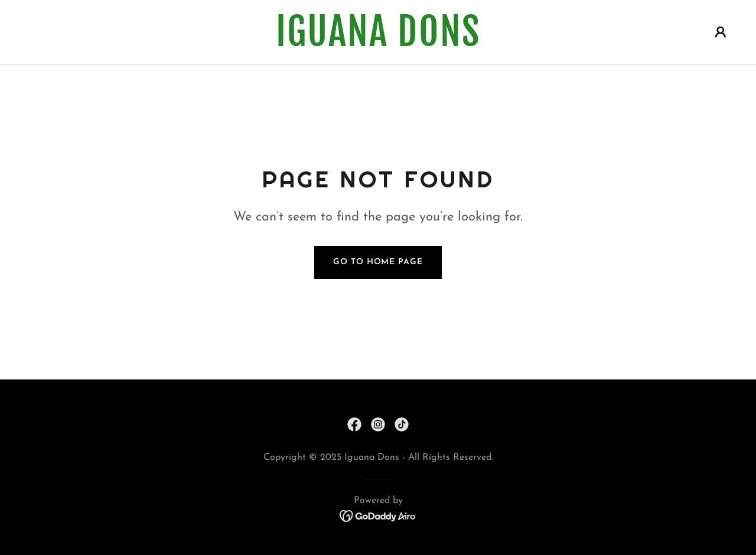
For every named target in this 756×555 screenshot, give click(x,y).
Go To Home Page (378, 262)
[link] (378, 44)
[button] (721, 32)
